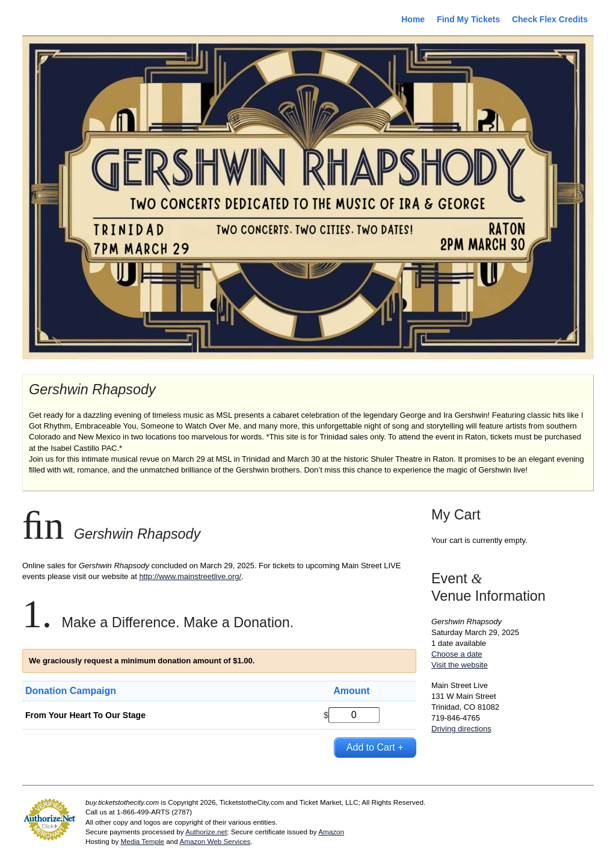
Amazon (331, 832)
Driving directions (461, 729)
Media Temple (142, 841)
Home (413, 19)
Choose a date (457, 654)
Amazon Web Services (215, 841)
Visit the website (460, 665)
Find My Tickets (468, 19)
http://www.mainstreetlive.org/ (190, 576)
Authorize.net (206, 832)
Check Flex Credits (550, 19)
